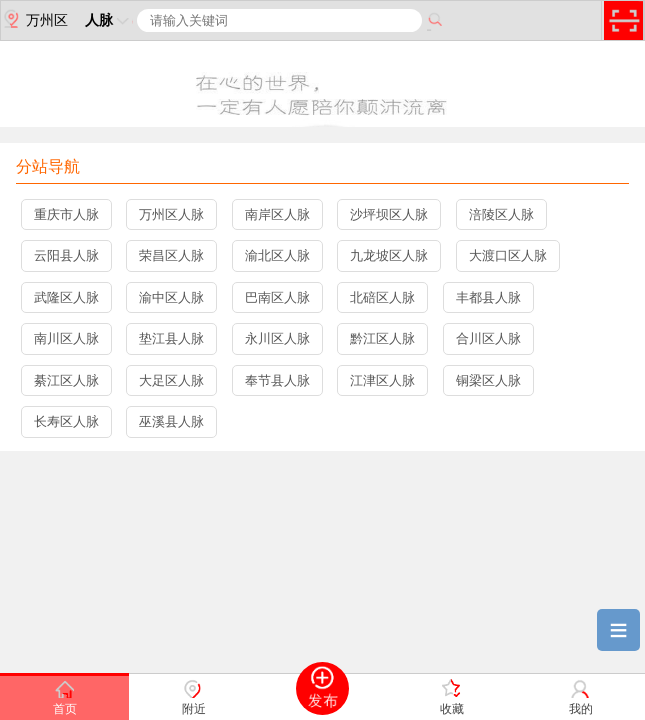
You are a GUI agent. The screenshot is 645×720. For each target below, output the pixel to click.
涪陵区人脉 (501, 214)
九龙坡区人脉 (389, 255)
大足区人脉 (171, 380)
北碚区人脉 (382, 297)
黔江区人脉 (382, 338)
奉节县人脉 (277, 380)
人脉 (109, 20)
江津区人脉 (382, 380)
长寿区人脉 (66, 421)
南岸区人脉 (277, 214)
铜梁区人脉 (488, 380)
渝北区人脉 (277, 255)
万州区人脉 (171, 214)
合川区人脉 (488, 338)
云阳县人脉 (66, 255)
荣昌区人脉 (171, 255)
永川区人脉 (277, 338)
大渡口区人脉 (508, 255)
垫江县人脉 (171, 338)
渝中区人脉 (171, 297)
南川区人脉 (66, 338)
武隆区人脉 (66, 297)
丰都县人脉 (488, 297)
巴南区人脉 (277, 297)
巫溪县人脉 (171, 421)
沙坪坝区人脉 (389, 214)
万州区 (34, 19)
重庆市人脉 (66, 214)
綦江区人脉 (66, 380)
